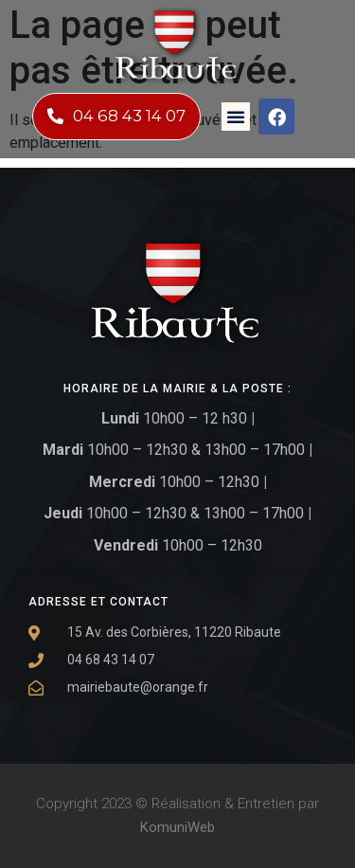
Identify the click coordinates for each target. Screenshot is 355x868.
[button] (236, 117)
